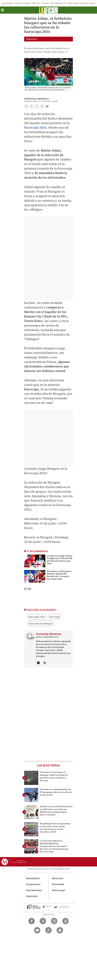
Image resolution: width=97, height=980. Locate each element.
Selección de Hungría (41, 624)
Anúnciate (32, 896)
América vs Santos (22, 3)
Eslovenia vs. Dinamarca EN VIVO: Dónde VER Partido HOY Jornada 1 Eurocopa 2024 (59, 575)
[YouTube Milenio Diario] (37, 930)
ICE (52, 3)
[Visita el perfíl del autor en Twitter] (45, 663)
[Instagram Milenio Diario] (54, 921)
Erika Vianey (73, 3)
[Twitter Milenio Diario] (43, 921)
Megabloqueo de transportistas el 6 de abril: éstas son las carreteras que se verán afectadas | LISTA (55, 828)
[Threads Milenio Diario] (65, 921)
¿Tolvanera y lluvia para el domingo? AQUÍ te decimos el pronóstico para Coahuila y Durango (54, 776)
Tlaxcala (45, 3)
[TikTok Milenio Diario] (48, 930)
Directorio (58, 878)
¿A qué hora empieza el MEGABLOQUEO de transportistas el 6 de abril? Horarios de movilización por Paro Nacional (54, 846)
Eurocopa (55, 617)
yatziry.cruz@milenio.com (47, 637)
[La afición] (48, 10)
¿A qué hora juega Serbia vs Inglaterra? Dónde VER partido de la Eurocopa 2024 (60, 560)
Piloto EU (36, 3)
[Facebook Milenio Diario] (32, 921)
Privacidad (58, 884)
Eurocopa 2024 (35, 127)
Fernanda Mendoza (36, 99)
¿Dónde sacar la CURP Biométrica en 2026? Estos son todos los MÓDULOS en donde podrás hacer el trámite (56, 811)
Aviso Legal (58, 890)
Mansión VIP (61, 3)
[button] (2, 11)
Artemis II (84, 3)
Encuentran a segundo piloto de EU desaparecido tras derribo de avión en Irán (56, 792)
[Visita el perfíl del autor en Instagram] (38, 663)
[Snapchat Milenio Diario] (60, 930)
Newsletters (33, 878)
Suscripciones (34, 890)
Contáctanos (33, 884)
